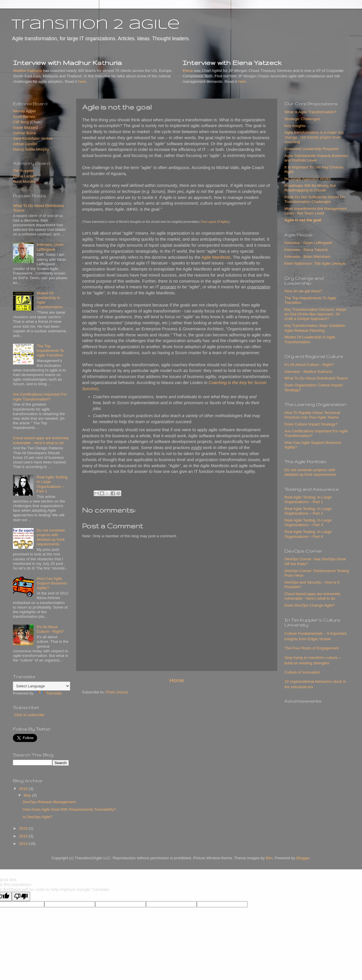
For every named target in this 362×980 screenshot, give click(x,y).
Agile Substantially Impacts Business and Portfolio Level (316, 158)
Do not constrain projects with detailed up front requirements (51, 537)
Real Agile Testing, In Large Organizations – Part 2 (308, 511)
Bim (269, 858)
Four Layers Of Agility (214, 222)
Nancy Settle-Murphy (31, 149)
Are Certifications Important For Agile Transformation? (40, 397)
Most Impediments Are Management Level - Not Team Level (316, 211)
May (28, 795)
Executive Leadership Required (311, 149)
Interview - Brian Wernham (307, 257)
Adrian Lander (25, 144)
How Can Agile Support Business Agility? (52, 583)
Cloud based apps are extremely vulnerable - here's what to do (41, 440)
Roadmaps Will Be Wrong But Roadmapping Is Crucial (310, 188)
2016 (24, 828)
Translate (48, 693)
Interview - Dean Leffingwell (308, 243)
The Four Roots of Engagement (312, 648)
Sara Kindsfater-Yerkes (33, 138)
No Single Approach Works (308, 179)
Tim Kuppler (23, 171)
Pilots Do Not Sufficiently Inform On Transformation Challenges (315, 199)
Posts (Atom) (117, 692)
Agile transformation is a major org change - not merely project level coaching (314, 137)
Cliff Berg (21, 122)
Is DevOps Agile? (38, 817)
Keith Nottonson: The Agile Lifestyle (315, 263)
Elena (188, 71)
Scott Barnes (24, 117)
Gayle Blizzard (25, 127)
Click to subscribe (29, 715)
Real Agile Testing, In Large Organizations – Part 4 (308, 534)
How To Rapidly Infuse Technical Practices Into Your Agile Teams (312, 415)
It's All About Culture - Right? (50, 629)
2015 (24, 836)
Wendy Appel (24, 111)
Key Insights (295, 126)
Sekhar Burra (24, 133)
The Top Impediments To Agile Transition (50, 351)
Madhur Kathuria (28, 71)
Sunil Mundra (24, 182)
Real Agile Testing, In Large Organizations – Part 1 (52, 484)
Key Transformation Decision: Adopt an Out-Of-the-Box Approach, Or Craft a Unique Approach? (315, 314)
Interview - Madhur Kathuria (308, 372)
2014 (24, 844)
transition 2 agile (96, 25)
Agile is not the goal (303, 220)
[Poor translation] (21, 896)
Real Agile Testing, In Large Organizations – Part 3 (308, 522)
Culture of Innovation (302, 672)
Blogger (303, 858)
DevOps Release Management (49, 802)
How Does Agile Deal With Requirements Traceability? (69, 809)
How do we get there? (303, 291)
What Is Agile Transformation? (310, 112)
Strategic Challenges (302, 119)
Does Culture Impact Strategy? (311, 424)
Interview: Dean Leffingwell (50, 247)
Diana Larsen (24, 176)
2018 (24, 789)
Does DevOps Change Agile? (310, 605)
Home (177, 680)
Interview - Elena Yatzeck (306, 250)
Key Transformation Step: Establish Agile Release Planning (315, 328)
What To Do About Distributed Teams (316, 378)
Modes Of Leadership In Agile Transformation (310, 339)
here (82, 81)
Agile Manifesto (216, 257)
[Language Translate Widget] (42, 686)
